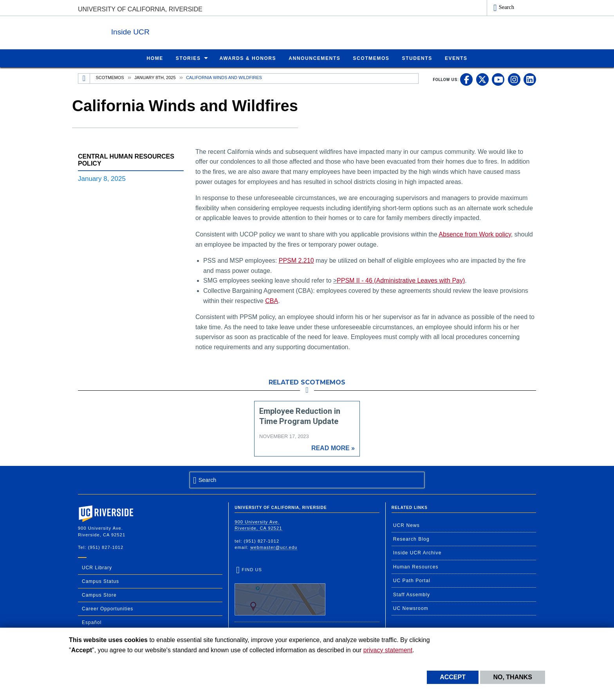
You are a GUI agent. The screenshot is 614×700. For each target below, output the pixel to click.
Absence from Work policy (475, 234)
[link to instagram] (514, 79)
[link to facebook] (466, 79)
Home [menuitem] (155, 58)
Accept (453, 677)
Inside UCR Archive (417, 552)
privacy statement (388, 650)
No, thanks (513, 677)
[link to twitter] (482, 79)
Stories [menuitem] (188, 58)
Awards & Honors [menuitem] (248, 58)
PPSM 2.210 (296, 260)
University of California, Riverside (140, 9)
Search (507, 7)
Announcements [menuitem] (314, 58)
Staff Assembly (412, 594)
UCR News (406, 525)
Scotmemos (110, 77)
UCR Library (97, 567)
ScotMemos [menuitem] (371, 58)
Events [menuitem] (456, 58)
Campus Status (100, 581)
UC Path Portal (412, 580)
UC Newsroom (411, 608)
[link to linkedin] (530, 79)
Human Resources (416, 566)
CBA (272, 300)
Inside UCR (173, 31)
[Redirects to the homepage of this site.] (84, 78)
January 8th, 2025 (155, 77)
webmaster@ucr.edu (274, 547)
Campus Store (99, 595)
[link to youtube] (498, 79)
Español (92, 622)
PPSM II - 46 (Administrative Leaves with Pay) (401, 280)
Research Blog (411, 539)
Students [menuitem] (417, 58)
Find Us (280, 591)
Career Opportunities (107, 608)
